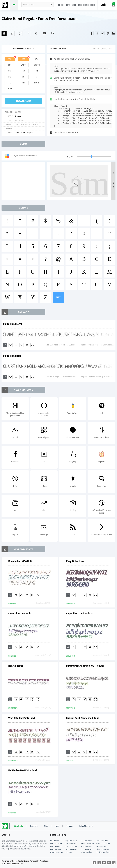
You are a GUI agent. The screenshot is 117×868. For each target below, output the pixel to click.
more (58, 297)
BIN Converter (71, 847)
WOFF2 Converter (103, 844)
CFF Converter (56, 849)
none (10, 89)
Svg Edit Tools (71, 841)
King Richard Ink (75, 561)
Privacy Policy (86, 852)
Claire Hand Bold (12, 356)
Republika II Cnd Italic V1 (80, 613)
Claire (17, 133)
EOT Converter (71, 844)
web (23, 59)
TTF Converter (86, 841)
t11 (23, 83)
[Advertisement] (24, 181)
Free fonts (5, 5)
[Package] (36, 33)
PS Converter (101, 847)
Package (69, 826)
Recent (60, 5)
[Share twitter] (103, 33)
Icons (68, 5)
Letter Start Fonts (86, 826)
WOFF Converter (87, 844)
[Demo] (20, 33)
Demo (86, 5)
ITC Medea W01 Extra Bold (23, 770)
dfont (37, 83)
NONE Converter (57, 852)
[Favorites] (12, 33)
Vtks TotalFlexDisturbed (22, 718)
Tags (57, 826)
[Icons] (44, 33)
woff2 (37, 65)
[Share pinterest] (108, 33)
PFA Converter (56, 847)
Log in (103, 5)
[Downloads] (16, 345)
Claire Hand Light (13, 324)
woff (23, 65)
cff (37, 77)
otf (10, 71)
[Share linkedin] (113, 33)
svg (37, 59)
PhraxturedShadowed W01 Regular (85, 666)
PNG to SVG (55, 841)
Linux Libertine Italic (20, 613)
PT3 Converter (86, 847)
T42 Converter (71, 849)
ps (23, 77)
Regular (18, 116)
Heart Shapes (16, 666)
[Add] (4, 33)
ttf (10, 59)
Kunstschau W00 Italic (21, 561)
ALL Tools (69, 852)
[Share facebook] (92, 33)
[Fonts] (52, 33)
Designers (34, 826)
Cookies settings (103, 852)
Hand (23, 133)
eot (10, 65)
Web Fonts (18, 826)
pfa (23, 71)
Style (46, 826)
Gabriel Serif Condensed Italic (83, 718)
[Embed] (27, 345)
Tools (93, 5)
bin (37, 71)
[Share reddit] (97, 33)
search (51, 5)
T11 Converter (86, 849)
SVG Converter (56, 844)
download (23, 101)
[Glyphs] (28, 33)
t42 (10, 83)
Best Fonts (77, 5)
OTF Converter (102, 841)
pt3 (10, 77)
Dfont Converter (103, 849)
